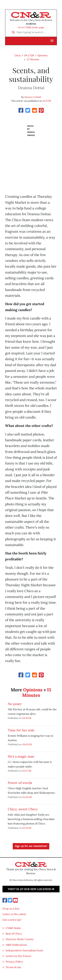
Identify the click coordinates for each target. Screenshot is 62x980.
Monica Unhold (33, 97)
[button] (52, 41)
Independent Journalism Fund (24, 950)
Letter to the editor (14, 914)
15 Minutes (33, 59)
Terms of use (13, 967)
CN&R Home (13, 928)
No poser (15, 704)
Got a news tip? (12, 920)
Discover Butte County (20, 939)
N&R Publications (16, 945)
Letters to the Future (19, 956)
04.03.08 (27, 744)
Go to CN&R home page (31, 27)
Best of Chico (14, 934)
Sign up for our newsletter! (31, 846)
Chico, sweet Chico (23, 809)
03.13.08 (27, 828)
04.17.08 (29, 55)
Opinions (43, 55)
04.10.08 (27, 718)
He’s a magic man (21, 756)
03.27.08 (27, 771)
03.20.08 (27, 797)
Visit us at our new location (31, 889)
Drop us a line (11, 908)
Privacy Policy (14, 962)
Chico (18, 55)
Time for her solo (21, 730)
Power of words (20, 783)
